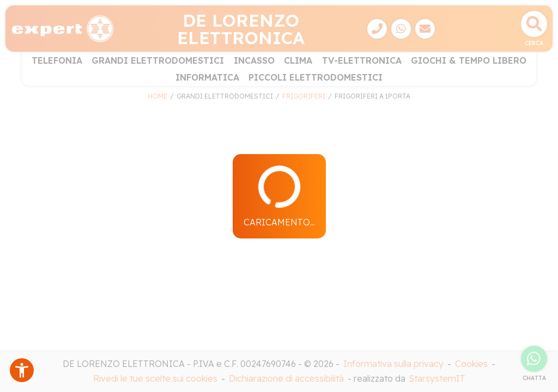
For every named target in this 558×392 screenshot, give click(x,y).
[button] (22, 370)
